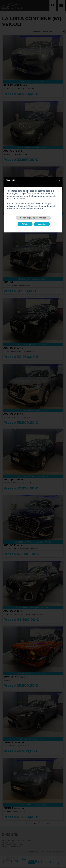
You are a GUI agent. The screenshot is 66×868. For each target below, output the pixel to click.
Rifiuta (25, 224)
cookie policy (18, 199)
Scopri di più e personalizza (33, 218)
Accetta (42, 224)
